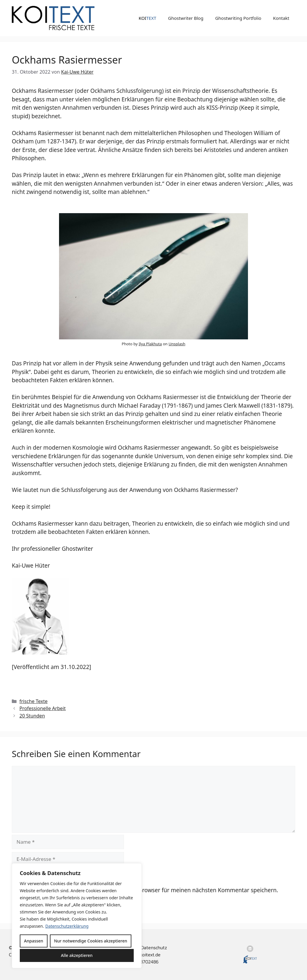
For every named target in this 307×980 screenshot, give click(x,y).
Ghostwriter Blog (186, 18)
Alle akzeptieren (77, 955)
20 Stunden (32, 716)
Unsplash (177, 344)
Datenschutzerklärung (67, 926)
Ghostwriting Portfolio (238, 18)
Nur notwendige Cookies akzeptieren (91, 941)
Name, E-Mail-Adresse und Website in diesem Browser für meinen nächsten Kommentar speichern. (148, 890)
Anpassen (34, 941)
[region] (77, 916)
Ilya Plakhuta (150, 344)
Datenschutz (154, 947)
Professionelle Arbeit (43, 708)
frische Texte (34, 701)
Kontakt (281, 18)
